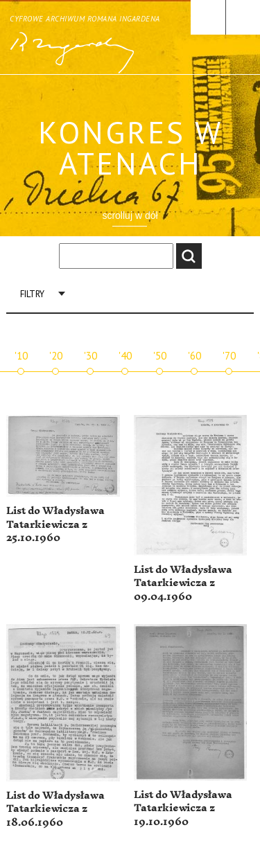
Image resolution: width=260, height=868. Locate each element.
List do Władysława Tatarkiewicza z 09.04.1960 (183, 583)
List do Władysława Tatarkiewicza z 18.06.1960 (55, 809)
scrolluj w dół (130, 215)
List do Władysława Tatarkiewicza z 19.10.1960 (183, 808)
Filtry (32, 294)
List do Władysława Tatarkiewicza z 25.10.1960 (55, 524)
